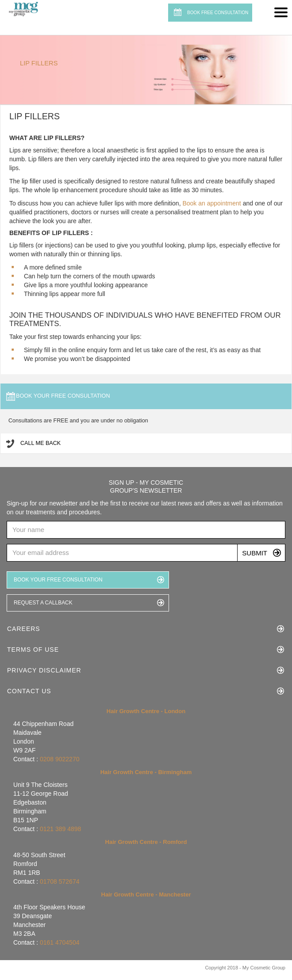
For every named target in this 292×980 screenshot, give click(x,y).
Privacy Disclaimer (44, 670)
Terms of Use (33, 650)
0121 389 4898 (60, 829)
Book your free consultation (63, 396)
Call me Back (40, 443)
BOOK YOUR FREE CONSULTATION (58, 580)
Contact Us (29, 691)
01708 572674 (60, 881)
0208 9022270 (60, 759)
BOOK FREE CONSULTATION (218, 13)
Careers (24, 629)
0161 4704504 (60, 942)
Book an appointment (212, 203)
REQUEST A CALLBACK (43, 603)
